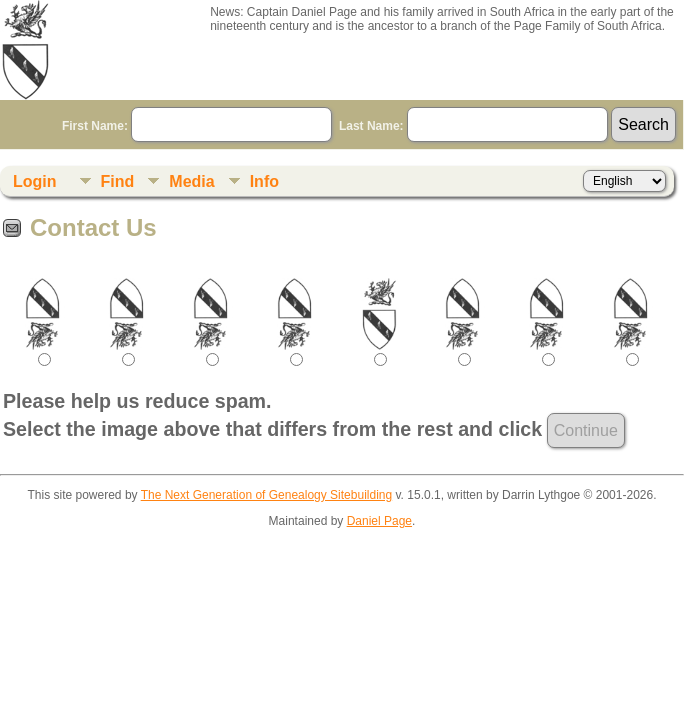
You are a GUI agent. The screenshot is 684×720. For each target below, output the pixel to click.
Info (264, 181)
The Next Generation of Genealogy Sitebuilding (267, 495)
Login (35, 181)
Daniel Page (379, 521)
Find (118, 181)
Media (191, 181)
